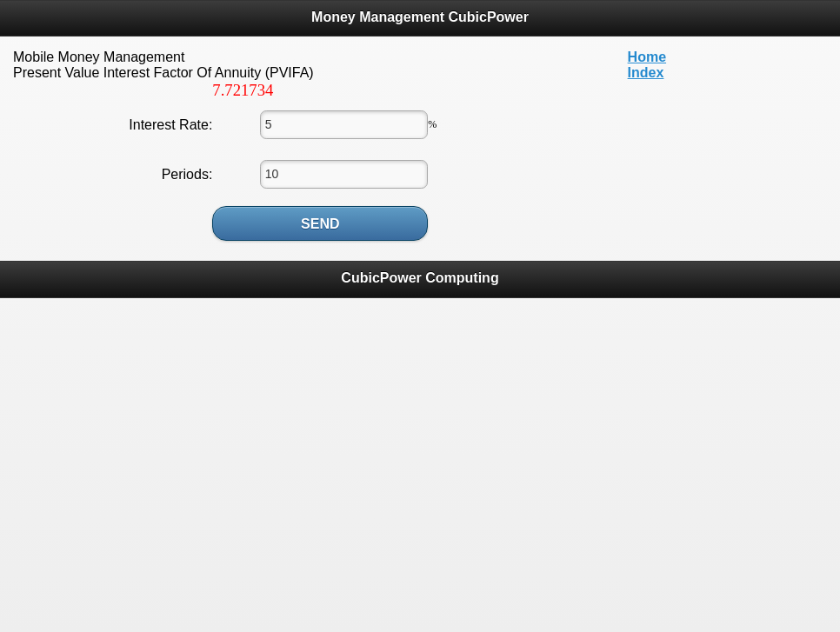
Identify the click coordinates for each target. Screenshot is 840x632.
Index (646, 73)
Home (647, 57)
